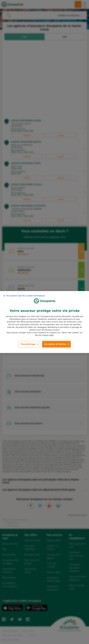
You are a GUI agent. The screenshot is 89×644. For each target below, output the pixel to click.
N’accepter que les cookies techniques (26, 296)
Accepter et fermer (55, 344)
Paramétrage (28, 344)
